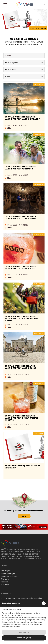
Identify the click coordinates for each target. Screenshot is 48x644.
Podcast (4, 582)
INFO (24, 516)
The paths (5, 579)
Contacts (5, 585)
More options (24, 632)
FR (44, 5)
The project (6, 571)
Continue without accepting (12, 610)
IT (41, 5)
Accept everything (24, 638)
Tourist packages (8, 573)
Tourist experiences (9, 576)
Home (32, 28)
